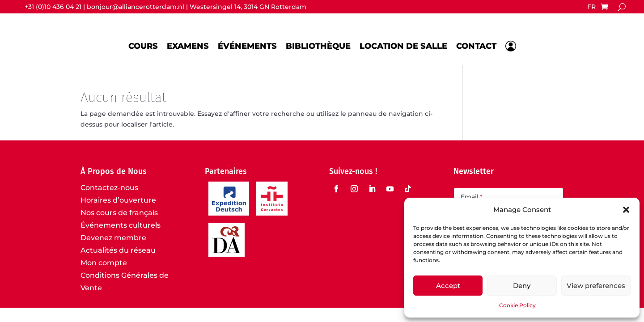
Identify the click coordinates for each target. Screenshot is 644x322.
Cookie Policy (517, 305)
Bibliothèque (318, 46)
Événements (247, 46)
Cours (143, 46)
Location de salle (403, 46)
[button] (626, 210)
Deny (522, 286)
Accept (448, 286)
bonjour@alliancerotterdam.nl (136, 7)
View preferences (596, 286)
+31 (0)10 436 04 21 (53, 7)
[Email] (508, 197)
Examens (188, 46)
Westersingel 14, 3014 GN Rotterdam (248, 7)
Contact (476, 46)
